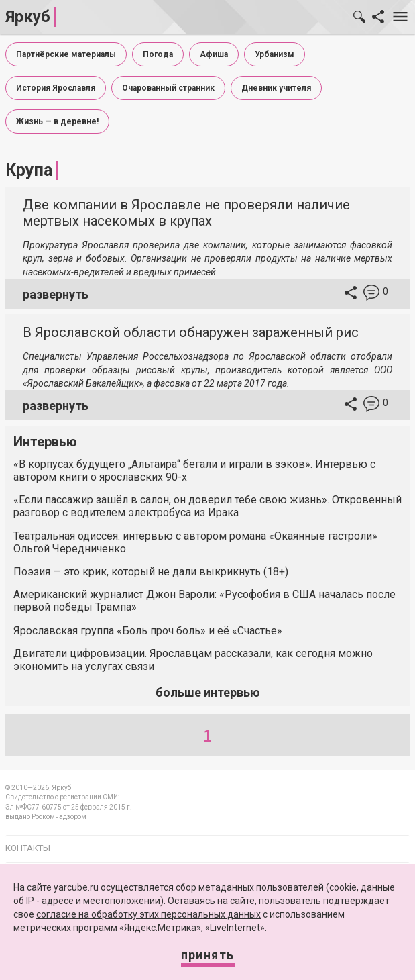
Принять (208, 955)
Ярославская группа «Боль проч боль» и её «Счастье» (148, 631)
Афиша (214, 54)
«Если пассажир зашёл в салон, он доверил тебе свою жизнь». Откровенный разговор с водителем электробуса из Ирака (207, 506)
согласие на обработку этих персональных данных (149, 914)
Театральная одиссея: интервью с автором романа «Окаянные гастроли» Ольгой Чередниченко (195, 542)
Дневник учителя (276, 88)
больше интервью (208, 692)
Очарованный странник (168, 88)
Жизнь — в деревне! (57, 121)
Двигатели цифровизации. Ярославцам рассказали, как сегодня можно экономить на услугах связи (193, 660)
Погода (158, 54)
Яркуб (28, 17)
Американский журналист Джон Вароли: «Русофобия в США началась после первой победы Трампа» (204, 601)
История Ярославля (56, 88)
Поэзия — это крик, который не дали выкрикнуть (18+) (151, 572)
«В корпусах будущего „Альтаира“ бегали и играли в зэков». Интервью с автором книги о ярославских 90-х (194, 471)
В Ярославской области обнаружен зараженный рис (191, 332)
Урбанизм (275, 54)
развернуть (56, 294)
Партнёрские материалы (66, 54)
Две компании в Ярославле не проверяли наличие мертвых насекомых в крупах (186, 213)
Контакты (28, 848)
